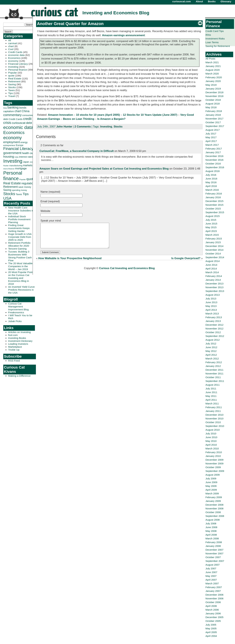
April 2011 (211, 400)
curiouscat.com (182, 1)
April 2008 (211, 535)
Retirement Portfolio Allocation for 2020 (19, 244)
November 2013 (214, 287)
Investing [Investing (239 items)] (13, 161)
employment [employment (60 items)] (12, 142)
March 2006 (212, 610)
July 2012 (211, 344)
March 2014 (212, 272)
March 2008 (212, 538)
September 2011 (215, 381)
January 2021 (213, 66)
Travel (12, 96)
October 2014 (213, 254)
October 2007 (213, 557)
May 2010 (211, 441)
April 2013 (211, 310)
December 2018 (214, 92)
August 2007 (213, 565)
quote (11, 76)
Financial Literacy (18, 64)
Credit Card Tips (215, 31)
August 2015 (213, 216)
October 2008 (213, 512)
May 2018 (211, 107)
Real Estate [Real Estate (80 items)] (12, 183)
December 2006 (214, 595)
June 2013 (211, 302)
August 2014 (213, 261)
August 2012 (213, 340)
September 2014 (215, 257)
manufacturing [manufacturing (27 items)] (16, 166)
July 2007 (211, 568)
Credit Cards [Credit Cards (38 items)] (16, 119)
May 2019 (211, 85)
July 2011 (211, 389)
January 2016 (213, 197)
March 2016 (212, 190)
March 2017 (212, 145)
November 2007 (214, 553)
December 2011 (214, 370)
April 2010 (211, 445)
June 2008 (211, 527)
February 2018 (214, 111)
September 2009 (215, 471)
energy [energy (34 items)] (24, 142)
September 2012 (215, 336)
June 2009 (211, 482)
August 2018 (213, 104)
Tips (11, 93)
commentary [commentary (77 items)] (12, 115)
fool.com (13, 335)
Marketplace (15, 347)
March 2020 (212, 74)
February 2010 (214, 452)
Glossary (226, 1)
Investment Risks (215, 39)
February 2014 (214, 276)
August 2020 (213, 70)
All (10, 40)
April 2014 (211, 269)
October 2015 (213, 209)
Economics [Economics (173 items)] (14, 133)
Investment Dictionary (20, 341)
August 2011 (213, 385)
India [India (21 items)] (16, 157)
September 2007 (215, 561)
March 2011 (212, 403)
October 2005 (213, 621)
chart (11, 46)
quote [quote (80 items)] (31, 179)
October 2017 (213, 122)
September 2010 (215, 426)
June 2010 (211, 437)
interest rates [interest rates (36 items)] (26, 157)
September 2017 (215, 126)
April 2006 (211, 606)
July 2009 (211, 478)
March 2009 (212, 493)
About (199, 1)
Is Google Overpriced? (186, 263)
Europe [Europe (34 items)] (20, 145)
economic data (16, 55)
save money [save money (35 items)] (25, 187)
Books (212, 1)
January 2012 (213, 366)
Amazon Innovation (60, 115)
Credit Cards (15, 52)
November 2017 (214, 119)
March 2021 (212, 62)
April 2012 (211, 355)
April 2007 (211, 580)
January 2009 (213, 501)
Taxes (11, 90)
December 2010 (214, 415)
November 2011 (214, 374)
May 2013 (211, 306)
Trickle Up (14, 350)
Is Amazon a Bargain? (111, 119)
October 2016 (213, 164)
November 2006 (214, 598)
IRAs (208, 35)
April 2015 (211, 231)
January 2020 (213, 81)
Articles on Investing (19, 332)
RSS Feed (14, 361)
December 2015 (214, 201)
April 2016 (211, 186)
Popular (12, 73)
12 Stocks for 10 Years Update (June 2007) (150, 115)
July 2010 (211, 433)
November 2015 (214, 205)
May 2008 (211, 531)
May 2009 (211, 486)
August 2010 (213, 430)
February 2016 (214, 194)
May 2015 (211, 227)
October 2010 (213, 422)
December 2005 (214, 617)
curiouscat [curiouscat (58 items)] (19, 123)
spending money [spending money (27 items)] (20, 190)
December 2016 (214, 156)
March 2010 (212, 448)
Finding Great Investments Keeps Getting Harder (19, 228)
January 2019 (213, 89)
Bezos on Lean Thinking (79, 119)
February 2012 (214, 362)
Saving (12, 84)
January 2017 (213, 152)
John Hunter (64, 127)
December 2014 (214, 246)
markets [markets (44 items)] (28, 165)
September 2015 (215, 212)
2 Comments (83, 127)
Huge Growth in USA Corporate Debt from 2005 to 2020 (20, 237)
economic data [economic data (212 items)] (18, 127)
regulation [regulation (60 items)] (28, 183)
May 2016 (211, 182)
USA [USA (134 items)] (7, 198)
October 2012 (213, 332)
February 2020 (214, 77)
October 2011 (213, 377)
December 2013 (214, 284)
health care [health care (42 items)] (28, 153)
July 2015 (211, 220)
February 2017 (214, 149)
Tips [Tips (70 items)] (26, 194)
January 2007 (213, 591)
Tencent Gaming (17, 249)
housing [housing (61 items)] (9, 157)
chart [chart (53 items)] (18, 111)
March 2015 (212, 235)
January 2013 (213, 321)
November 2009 (214, 463)
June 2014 (211, 265)
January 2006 (213, 613)
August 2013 (213, 295)
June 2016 (211, 179)
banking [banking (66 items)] (13, 107)
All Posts (210, 59)
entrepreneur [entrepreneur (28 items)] (9, 145)
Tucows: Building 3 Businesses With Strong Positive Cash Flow (20, 256)
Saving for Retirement (218, 46)
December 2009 (214, 460)
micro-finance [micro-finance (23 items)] (9, 169)
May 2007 (211, 576)
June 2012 (211, 347)
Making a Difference (19, 376)
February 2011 (214, 407)
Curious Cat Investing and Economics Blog (127, 273)
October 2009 (213, 467)
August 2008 (213, 520)
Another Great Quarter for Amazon (70, 24)
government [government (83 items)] (12, 153)
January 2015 (213, 242)
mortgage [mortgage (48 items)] (21, 168)
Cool (11, 49)
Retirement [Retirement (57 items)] (11, 187)
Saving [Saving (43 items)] (7, 190)
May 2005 (211, 628)
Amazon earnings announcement (123, 35)
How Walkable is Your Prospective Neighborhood (70, 263)
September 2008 (215, 516)
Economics (14, 58)
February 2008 (214, 542)
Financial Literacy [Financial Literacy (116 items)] (18, 149)
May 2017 (211, 137)
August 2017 (213, 130)
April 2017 (211, 141)
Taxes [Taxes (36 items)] (19, 194)
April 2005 (211, 632)
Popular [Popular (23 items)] (23, 179)
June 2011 (211, 392)
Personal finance (18, 70)
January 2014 (213, 280)
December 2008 (214, 505)
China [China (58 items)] (26, 111)
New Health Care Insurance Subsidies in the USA (21, 211)
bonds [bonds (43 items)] (23, 108)
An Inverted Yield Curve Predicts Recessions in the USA (21, 290)
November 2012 (214, 329)
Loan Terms (212, 42)
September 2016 (215, 167)
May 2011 (211, 396)
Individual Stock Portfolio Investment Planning (19, 219)
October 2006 (213, 602)
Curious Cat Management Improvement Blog (18, 307)
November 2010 (214, 418)
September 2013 (215, 291)
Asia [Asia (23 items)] (5, 108)
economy (13, 61)
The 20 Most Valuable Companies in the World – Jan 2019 (20, 266)
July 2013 (211, 299)
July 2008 (211, 523)
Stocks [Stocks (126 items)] (9, 194)
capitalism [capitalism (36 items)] (9, 111)
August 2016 (213, 171)
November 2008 (214, 508)
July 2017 (211, 134)
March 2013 (212, 314)
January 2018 (213, 115)
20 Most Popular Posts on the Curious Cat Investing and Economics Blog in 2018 (21, 278)
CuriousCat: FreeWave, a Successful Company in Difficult (77, 151)
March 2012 (212, 359)
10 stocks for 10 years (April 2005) (98, 115)
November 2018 (214, 96)
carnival (12, 43)
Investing (13, 67)
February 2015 (214, 239)
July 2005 (211, 625)
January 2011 (213, 411)
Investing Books (17, 338)
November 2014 (214, 250)
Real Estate (15, 78)
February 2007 (214, 587)
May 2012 (211, 351)
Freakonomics (16, 312)
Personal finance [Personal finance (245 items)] (13, 176)
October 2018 (213, 100)
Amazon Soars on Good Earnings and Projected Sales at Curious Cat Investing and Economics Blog (104, 169)
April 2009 (211, 490)
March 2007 (212, 583)
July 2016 (211, 175)
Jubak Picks (15, 321)
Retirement (14, 81)
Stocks (12, 87)
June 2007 (211, 572)
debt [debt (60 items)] (29, 123)
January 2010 (213, 456)
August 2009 (213, 475)
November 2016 (214, 160)
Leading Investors (18, 344)
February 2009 (214, 497)
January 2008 (213, 546)
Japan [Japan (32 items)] (26, 162)
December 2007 (214, 550)
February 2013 (214, 317)
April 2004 (211, 636)
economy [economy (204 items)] (12, 138)
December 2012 (214, 325)
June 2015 (211, 224)
